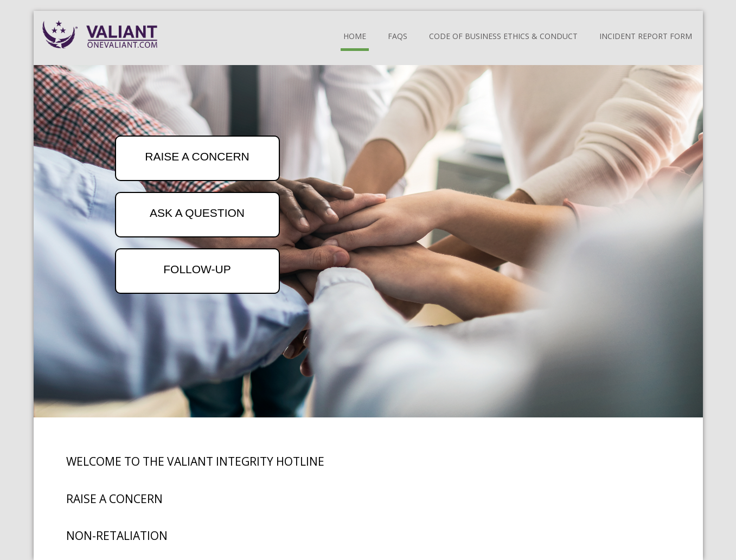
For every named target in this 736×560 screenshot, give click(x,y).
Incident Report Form (646, 36)
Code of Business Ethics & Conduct (503, 36)
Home (355, 36)
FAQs (398, 36)
